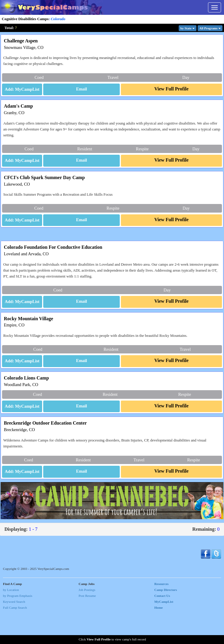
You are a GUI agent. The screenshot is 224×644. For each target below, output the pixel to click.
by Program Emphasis (18, 626)
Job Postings (87, 620)
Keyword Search (14, 632)
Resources (161, 614)
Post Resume (87, 626)
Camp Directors (166, 620)
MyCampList (164, 632)
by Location (11, 620)
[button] (81, 90)
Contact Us (162, 626)
